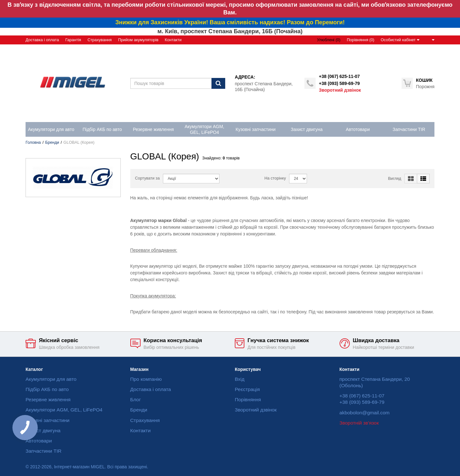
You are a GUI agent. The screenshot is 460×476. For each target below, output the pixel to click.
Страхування (100, 40)
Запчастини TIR (43, 451)
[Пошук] (218, 83)
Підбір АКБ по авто (47, 389)
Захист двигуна (43, 430)
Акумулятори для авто (51, 379)
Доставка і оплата (42, 40)
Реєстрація (247, 389)
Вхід (240, 379)
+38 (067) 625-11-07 (339, 76)
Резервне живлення (48, 399)
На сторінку (275, 178)
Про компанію (146, 379)
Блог (136, 399)
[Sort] (191, 179)
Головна (33, 142)
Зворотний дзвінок (340, 90)
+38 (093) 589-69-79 (339, 83)
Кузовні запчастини (47, 420)
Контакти (173, 40)
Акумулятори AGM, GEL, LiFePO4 (64, 410)
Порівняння (248, 399)
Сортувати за (147, 178)
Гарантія (73, 40)
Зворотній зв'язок (359, 423)
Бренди (52, 142)
